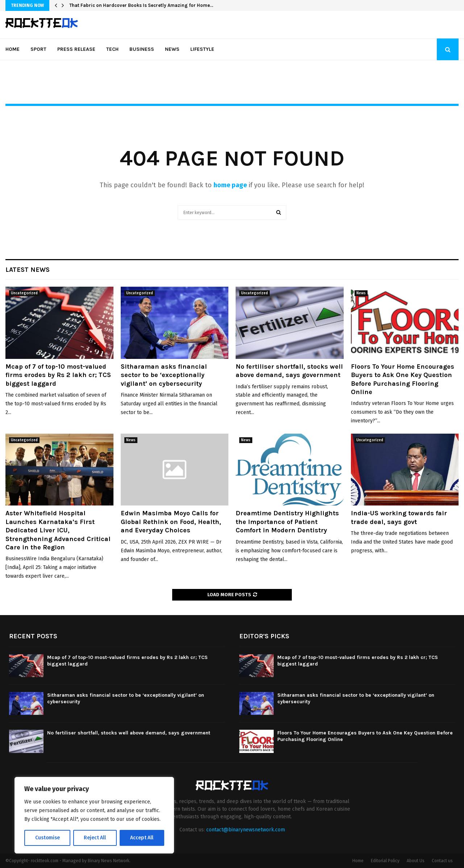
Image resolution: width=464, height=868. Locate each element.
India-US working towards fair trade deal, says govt (399, 517)
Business (142, 49)
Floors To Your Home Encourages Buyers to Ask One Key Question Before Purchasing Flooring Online (403, 379)
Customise (47, 838)
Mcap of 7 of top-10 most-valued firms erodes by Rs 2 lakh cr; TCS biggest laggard (58, 375)
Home (13, 49)
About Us (416, 861)
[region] (94, 815)
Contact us (442, 861)
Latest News (28, 270)
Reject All (95, 838)
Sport (38, 49)
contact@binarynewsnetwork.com (246, 830)
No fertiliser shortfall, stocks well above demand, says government (289, 371)
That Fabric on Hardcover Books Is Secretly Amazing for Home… (141, 5)
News (172, 49)
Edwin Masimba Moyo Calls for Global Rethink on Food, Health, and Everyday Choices (171, 522)
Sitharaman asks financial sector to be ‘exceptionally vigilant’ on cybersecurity (164, 375)
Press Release (76, 49)
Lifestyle (202, 49)
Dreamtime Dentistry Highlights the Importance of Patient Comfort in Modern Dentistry (287, 522)
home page (230, 185)
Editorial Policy (385, 861)
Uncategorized (24, 293)
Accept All (142, 838)
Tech (112, 49)
